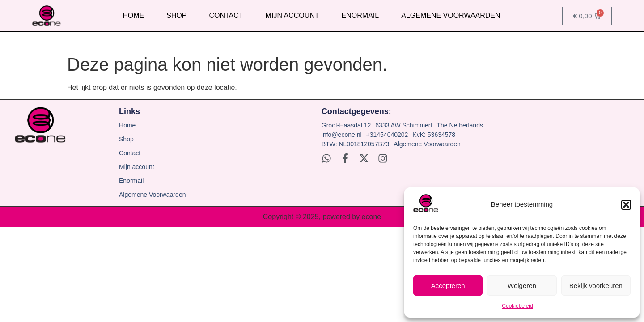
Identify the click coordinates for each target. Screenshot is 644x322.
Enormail (360, 15)
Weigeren (522, 286)
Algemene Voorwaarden (451, 15)
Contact (226, 15)
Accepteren (448, 286)
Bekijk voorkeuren (596, 286)
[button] (626, 205)
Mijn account (292, 15)
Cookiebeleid (517, 306)
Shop (176, 15)
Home (133, 15)
